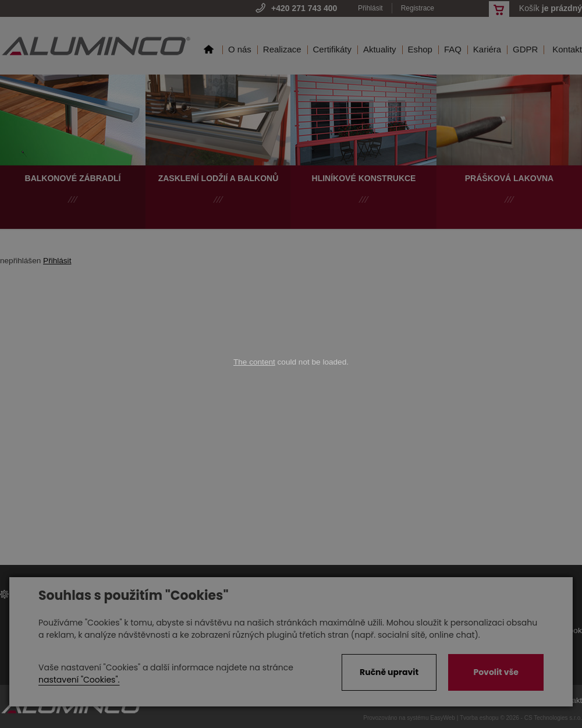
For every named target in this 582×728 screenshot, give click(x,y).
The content (254, 362)
